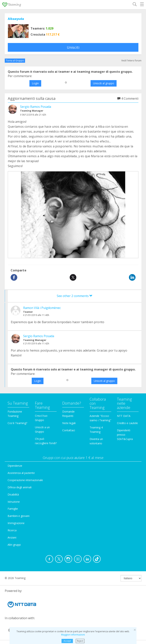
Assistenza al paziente (21, 473)
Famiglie (13, 509)
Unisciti (73, 47)
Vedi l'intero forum (131, 61)
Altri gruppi (14, 545)
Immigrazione (16, 523)
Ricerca (12, 530)
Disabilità (13, 494)
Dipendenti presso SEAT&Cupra (125, 435)
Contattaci (69, 430)
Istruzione (14, 502)
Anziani (12, 537)
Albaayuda (16, 19)
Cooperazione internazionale (25, 480)
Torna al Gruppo (15, 61)
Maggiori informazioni (73, 635)
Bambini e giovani (19, 516)
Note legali (69, 423)
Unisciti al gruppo (104, 83)
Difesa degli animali (20, 487)
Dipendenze (15, 466)
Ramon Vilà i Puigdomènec (42, 308)
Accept (67, 641)
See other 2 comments (75, 296)
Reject (80, 641)
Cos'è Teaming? (17, 423)
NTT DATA (124, 416)
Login (35, 83)
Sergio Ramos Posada (36, 107)
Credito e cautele (127, 423)
